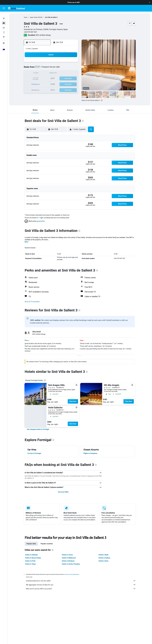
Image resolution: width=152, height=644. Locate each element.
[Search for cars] (4, 24)
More (27, 242)
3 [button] (41, 68)
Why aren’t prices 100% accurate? (81, 589)
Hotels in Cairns (67, 555)
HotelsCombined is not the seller (81, 581)
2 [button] (72, 63)
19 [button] (51, 79)
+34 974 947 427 (30, 32)
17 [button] (41, 79)
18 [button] (46, 79)
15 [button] (67, 73)
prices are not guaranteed (72, 574)
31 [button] (41, 89)
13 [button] (57, 73)
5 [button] (51, 68)
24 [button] (41, 84)
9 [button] (72, 68)
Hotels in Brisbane (68, 561)
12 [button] (51, 73)
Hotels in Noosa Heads (33, 558)
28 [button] (62, 84)
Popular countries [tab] (47, 544)
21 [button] (62, 79)
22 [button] (67, 79)
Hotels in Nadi (103, 555)
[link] (38, 429)
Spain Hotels (34, 17)
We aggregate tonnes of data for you (81, 585)
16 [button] (72, 73)
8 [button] (67, 68)
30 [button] (72, 84)
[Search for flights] (4, 15)
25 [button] (46, 84)
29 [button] (67, 84)
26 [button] (51, 84)
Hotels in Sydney (104, 558)
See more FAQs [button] (63, 492)
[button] (150, 2)
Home (26, 17)
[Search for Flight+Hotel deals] (4, 29)
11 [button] (46, 73)
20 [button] (57, 79)
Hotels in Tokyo (30, 564)
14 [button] (62, 73)
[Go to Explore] (4, 33)
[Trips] (4, 40)
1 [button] (67, 63)
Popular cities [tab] (31, 544)
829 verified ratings (43, 35)
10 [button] (41, 73)
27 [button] (57, 84)
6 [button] (56, 68)
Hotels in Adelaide (31, 555)
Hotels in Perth (30, 561)
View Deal (73, 401)
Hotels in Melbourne (69, 558)
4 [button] (46, 68)
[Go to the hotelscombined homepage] (16, 8)
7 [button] (62, 68)
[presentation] (102, 100)
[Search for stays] (4, 20)
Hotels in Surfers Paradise (71, 564)
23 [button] (72, 79)
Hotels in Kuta (103, 561)
